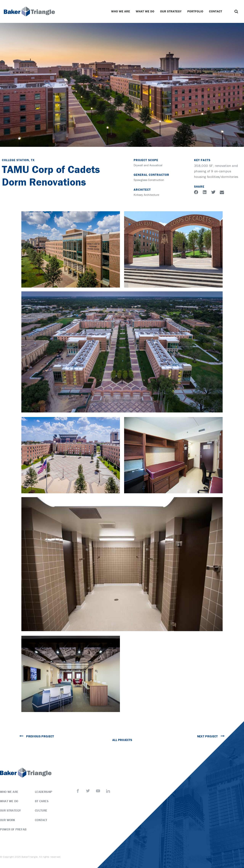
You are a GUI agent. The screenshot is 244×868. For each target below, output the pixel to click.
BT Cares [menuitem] (42, 801)
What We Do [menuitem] (9, 801)
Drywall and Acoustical (148, 165)
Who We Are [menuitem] (9, 792)
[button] (236, 11)
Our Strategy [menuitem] (10, 810)
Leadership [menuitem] (44, 792)
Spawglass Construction (149, 180)
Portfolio (196, 11)
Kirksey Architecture (146, 195)
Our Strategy (172, 11)
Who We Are (122, 11)
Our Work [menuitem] (8, 820)
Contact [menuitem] (41, 820)
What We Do (146, 11)
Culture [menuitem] (41, 810)
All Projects (122, 740)
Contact (216, 11)
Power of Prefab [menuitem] (13, 829)
